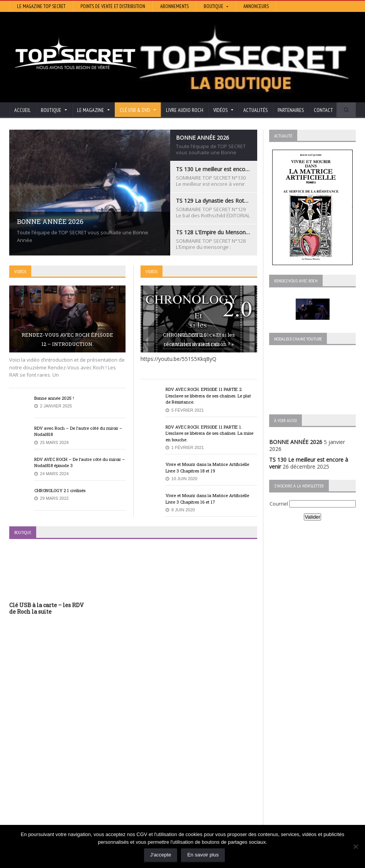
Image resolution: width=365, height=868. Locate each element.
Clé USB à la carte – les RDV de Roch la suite (46, 608)
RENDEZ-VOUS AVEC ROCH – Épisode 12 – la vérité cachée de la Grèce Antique (63, 814)
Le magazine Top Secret (41, 6)
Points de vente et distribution (113, 6)
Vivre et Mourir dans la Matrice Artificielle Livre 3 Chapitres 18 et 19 (207, 467)
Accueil (23, 110)
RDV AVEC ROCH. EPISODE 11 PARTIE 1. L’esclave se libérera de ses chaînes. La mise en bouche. (209, 433)
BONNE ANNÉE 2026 (296, 442)
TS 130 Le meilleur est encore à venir (55, 755)
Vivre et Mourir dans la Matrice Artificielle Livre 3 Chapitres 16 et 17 (207, 499)
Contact (323, 110)
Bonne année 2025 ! (54, 398)
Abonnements (174, 6)
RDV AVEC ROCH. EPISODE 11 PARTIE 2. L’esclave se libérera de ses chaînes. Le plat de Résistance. (208, 396)
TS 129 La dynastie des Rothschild (52, 769)
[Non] (355, 846)
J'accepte (161, 855)
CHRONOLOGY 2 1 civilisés (60, 490)
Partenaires (291, 110)
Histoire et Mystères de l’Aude (165, 747)
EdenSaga (141, 779)
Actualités (255, 110)
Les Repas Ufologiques (157, 790)
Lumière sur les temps (156, 769)
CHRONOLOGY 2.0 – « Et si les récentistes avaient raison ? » (199, 339)
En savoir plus (203, 855)
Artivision (140, 758)
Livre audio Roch (185, 110)
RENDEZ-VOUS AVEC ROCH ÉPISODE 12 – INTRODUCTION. (67, 339)
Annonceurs (256, 6)
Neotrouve (142, 774)
